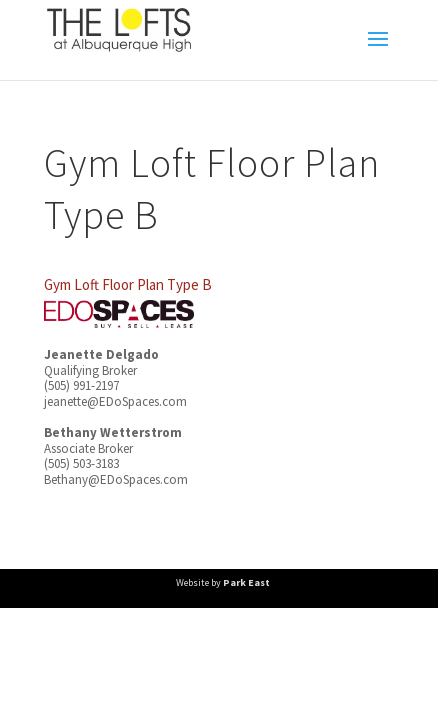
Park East (246, 582)
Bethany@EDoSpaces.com (116, 479)
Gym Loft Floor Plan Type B (128, 284)
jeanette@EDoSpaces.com (115, 401)
